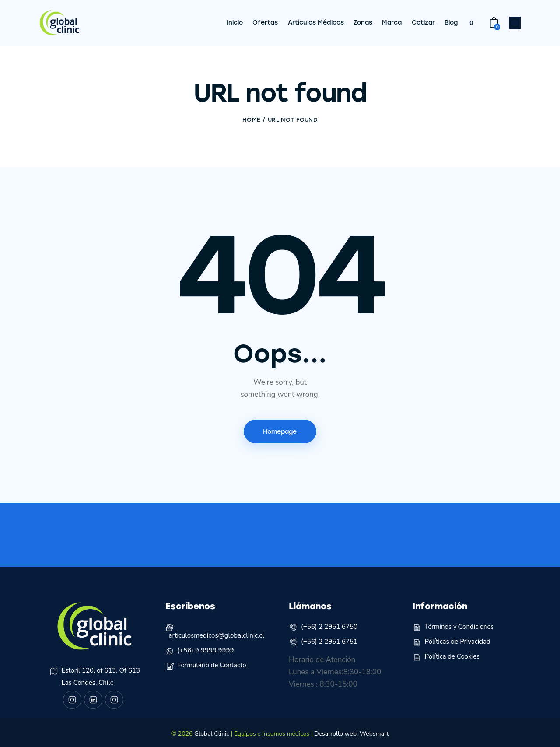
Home (251, 116)
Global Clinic (212, 731)
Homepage (280, 428)
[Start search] (515, 22)
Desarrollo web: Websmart (351, 731)
